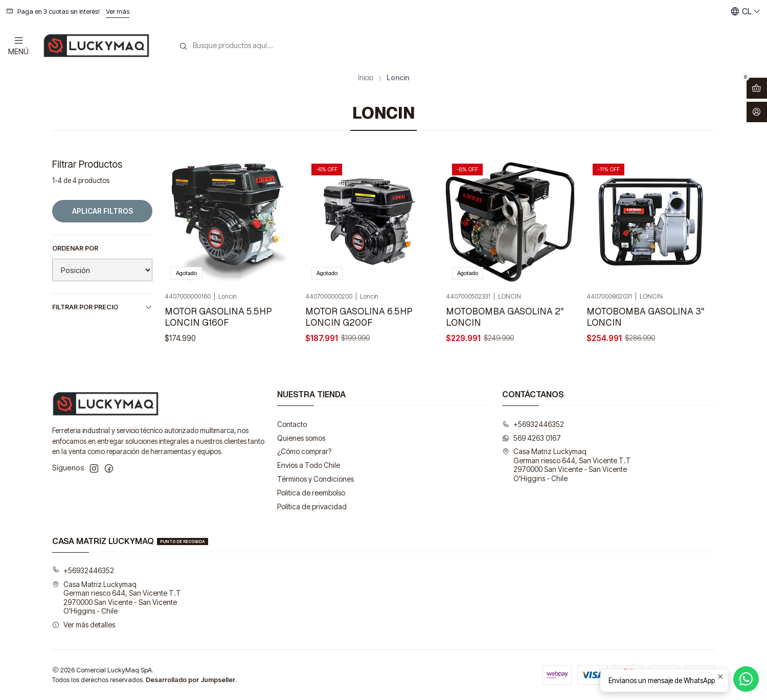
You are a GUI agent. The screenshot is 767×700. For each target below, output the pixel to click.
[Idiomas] (746, 12)
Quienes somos (301, 438)
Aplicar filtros (103, 211)
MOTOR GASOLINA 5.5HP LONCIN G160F (218, 317)
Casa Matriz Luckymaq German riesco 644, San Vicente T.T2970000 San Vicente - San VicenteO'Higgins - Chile (567, 465)
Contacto (292, 424)
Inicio (366, 78)
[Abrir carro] (757, 88)
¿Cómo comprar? (304, 451)
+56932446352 (533, 424)
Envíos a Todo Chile (309, 465)
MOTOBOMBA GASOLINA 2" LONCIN (505, 317)
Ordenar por (75, 248)
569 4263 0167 (532, 438)
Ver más (118, 12)
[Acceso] (757, 112)
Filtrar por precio (102, 307)
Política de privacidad (312, 506)
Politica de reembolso (311, 493)
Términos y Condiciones (315, 479)
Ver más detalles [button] (84, 625)
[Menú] (18, 45)
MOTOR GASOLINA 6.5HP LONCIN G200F (359, 317)
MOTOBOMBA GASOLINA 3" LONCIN (645, 317)
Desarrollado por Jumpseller (190, 680)
